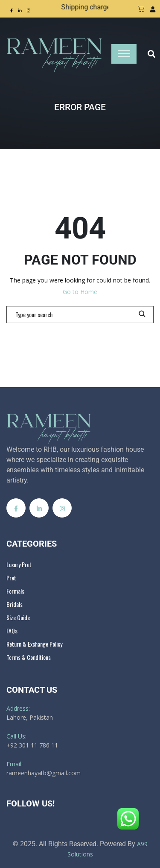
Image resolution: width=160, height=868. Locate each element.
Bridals (15, 604)
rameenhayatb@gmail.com (44, 773)
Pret (11, 578)
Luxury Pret (19, 564)
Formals (15, 591)
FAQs (12, 631)
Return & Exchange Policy (34, 644)
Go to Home (80, 292)
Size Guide (18, 617)
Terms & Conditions (29, 657)
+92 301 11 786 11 (32, 745)
